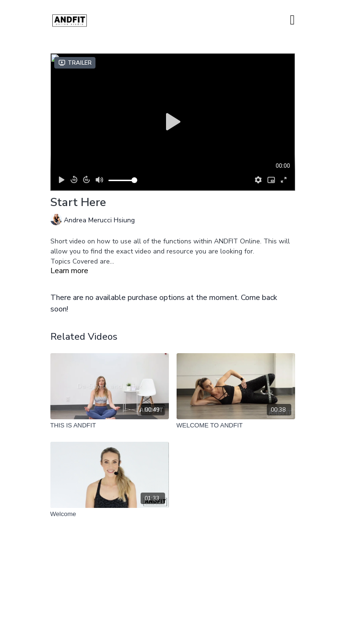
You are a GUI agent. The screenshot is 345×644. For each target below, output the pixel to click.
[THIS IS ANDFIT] (110, 425)
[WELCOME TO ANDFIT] (236, 425)
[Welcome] (110, 514)
